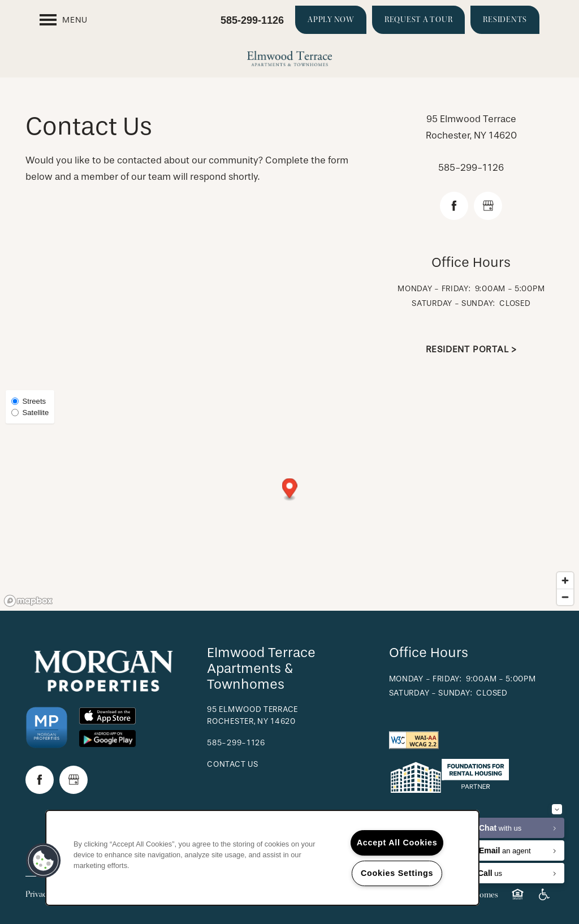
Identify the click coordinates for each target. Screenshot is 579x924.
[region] (262, 858)
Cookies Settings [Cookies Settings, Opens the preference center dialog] (397, 873)
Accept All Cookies (397, 843)
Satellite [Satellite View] (30, 413)
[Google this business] (488, 206)
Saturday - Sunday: (453, 303)
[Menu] (64, 20)
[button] (331, 20)
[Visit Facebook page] (454, 206)
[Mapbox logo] (28, 601)
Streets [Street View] (29, 401)
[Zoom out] (565, 597)
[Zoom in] (565, 580)
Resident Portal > (472, 349)
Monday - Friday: (434, 289)
